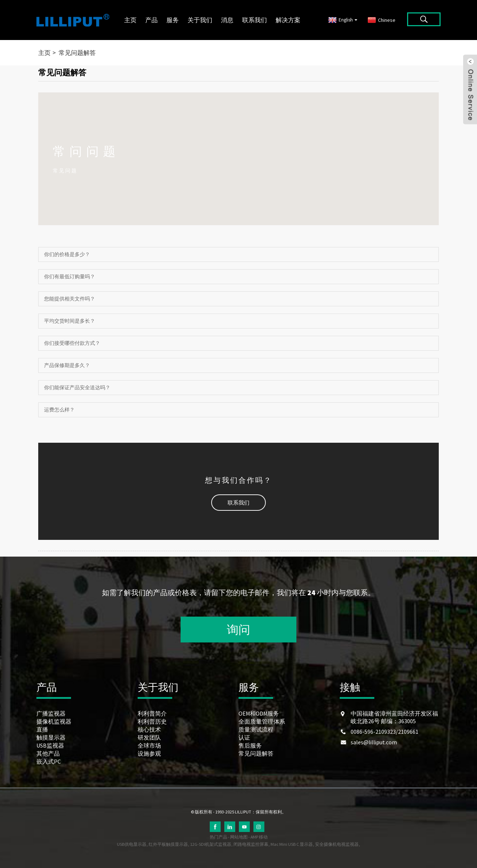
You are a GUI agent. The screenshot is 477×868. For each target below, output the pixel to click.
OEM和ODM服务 (259, 713)
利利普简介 (152, 713)
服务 (173, 20)
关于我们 (200, 20)
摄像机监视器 (54, 721)
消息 (227, 20)
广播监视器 (51, 713)
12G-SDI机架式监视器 (211, 844)
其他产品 (48, 753)
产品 (151, 20)
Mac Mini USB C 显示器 (292, 844)
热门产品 (218, 837)
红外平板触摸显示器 (168, 844)
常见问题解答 (77, 53)
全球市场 (149, 745)
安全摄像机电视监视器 (337, 844)
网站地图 (239, 837)
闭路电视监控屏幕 (251, 844)
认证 (244, 737)
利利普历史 (152, 721)
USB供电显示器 (132, 844)
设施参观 (149, 753)
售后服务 (250, 745)
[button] (238, 503)
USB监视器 (50, 745)
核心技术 (149, 729)
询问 (238, 630)
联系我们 (255, 20)
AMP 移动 (259, 837)
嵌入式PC (49, 761)
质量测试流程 (256, 729)
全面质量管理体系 (262, 721)
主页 (130, 20)
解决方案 (288, 20)
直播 (42, 729)
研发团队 (149, 737)
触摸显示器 (51, 737)
